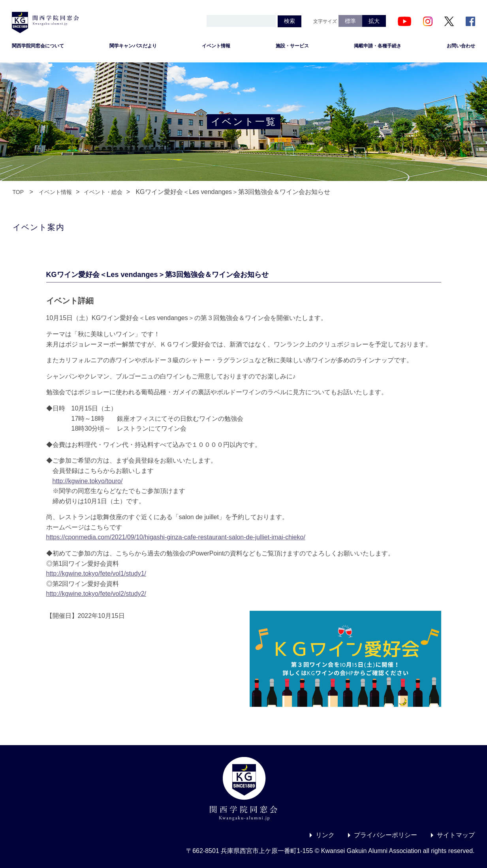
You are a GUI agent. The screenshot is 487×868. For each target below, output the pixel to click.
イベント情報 (216, 46)
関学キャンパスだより (133, 46)
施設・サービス (292, 46)
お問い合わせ (461, 46)
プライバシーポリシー (385, 835)
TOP (18, 192)
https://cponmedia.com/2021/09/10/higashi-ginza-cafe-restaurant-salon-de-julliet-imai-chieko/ (176, 537)
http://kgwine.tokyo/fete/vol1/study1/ (96, 573)
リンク (325, 835)
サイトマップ (456, 835)
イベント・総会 (103, 192)
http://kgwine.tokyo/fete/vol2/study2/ (96, 594)
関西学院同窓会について (38, 46)
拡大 (374, 21)
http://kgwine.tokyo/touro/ (88, 481)
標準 (350, 21)
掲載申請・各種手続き (378, 46)
